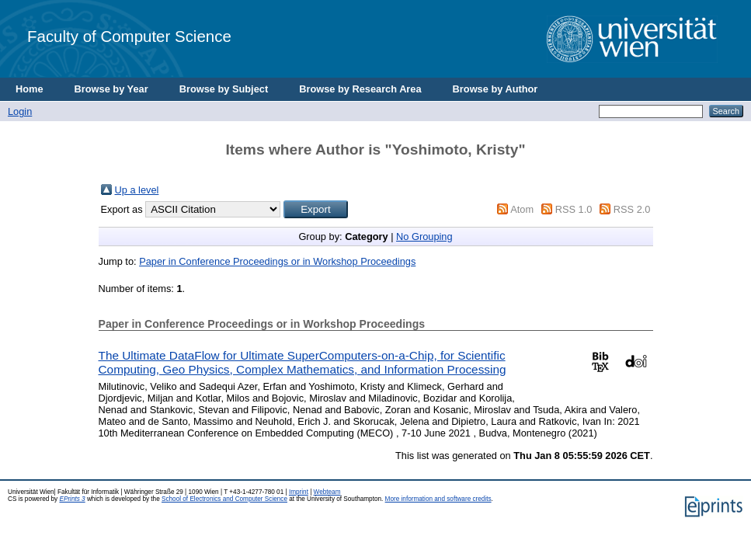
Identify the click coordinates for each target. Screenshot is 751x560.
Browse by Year (111, 89)
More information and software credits (438, 499)
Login (20, 111)
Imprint (299, 492)
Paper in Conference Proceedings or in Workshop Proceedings (277, 261)
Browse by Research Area (360, 89)
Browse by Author (495, 89)
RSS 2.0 (632, 209)
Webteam (327, 492)
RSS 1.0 (574, 209)
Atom (522, 209)
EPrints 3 (72, 499)
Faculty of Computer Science (129, 36)
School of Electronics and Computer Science (224, 499)
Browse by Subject (224, 89)
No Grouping (424, 237)
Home (30, 89)
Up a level (137, 190)
